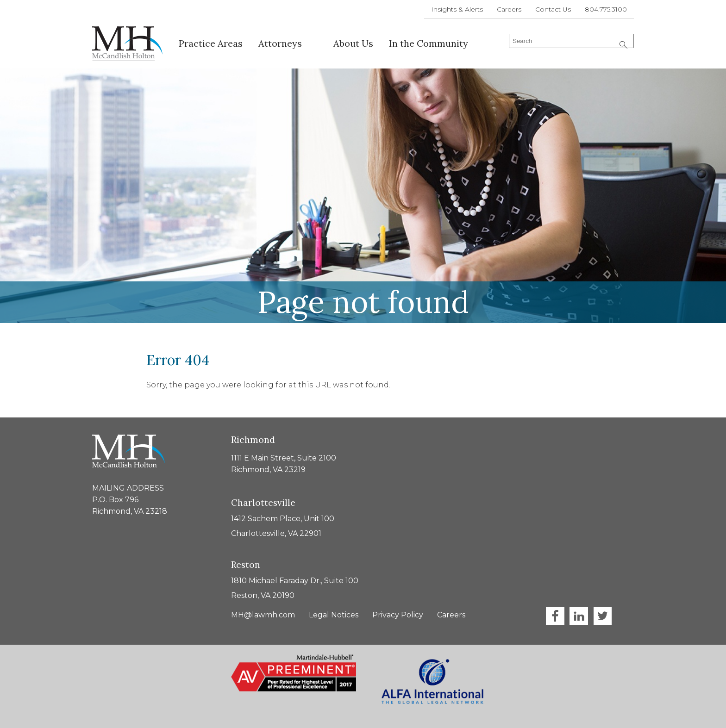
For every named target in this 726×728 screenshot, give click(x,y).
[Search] (623, 45)
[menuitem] (318, 39)
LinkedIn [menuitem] (579, 616)
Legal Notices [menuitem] (334, 615)
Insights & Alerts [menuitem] (457, 9)
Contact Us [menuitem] (553, 9)
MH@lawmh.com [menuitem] (263, 615)
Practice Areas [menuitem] (211, 43)
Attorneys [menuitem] (280, 43)
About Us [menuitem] (353, 43)
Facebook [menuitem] (555, 616)
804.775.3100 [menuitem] (606, 9)
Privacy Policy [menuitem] (398, 615)
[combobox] (571, 41)
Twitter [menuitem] (602, 616)
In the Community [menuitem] (429, 43)
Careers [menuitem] (509, 9)
